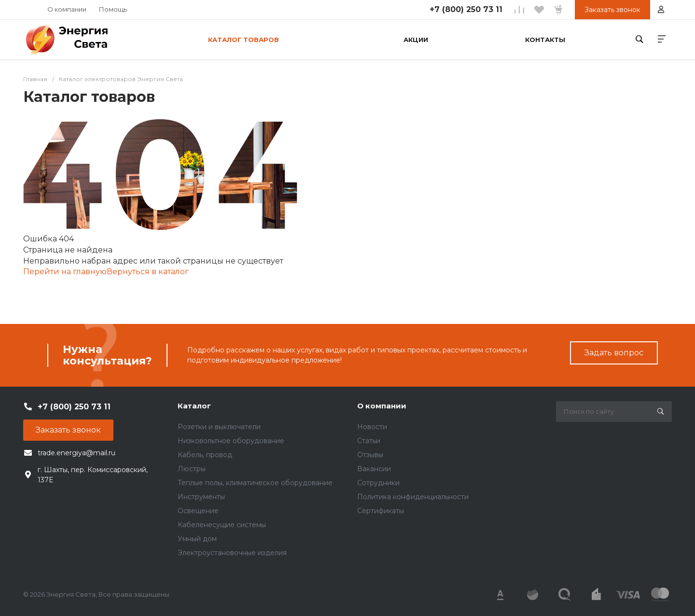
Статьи (369, 441)
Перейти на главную (65, 272)
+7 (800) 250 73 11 (466, 9)
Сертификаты (381, 511)
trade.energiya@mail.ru (76, 453)
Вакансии (374, 469)
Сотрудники (378, 483)
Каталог (194, 406)
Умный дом (197, 539)
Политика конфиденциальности (413, 497)
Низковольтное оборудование (231, 441)
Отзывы (370, 455)
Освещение (198, 511)
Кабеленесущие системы (222, 525)
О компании (67, 9)
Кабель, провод (205, 455)
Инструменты (201, 497)
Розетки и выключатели (219, 427)
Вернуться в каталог (148, 272)
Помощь (113, 9)
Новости (372, 427)
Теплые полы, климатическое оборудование (255, 483)
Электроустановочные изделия (232, 553)
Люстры (192, 469)
